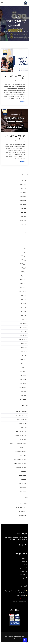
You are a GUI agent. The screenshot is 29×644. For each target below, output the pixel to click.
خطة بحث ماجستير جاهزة (20, 463)
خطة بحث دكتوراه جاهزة (20, 459)
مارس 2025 (23, 220)
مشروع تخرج (23, 491)
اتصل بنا (24, 578)
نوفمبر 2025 (23, 196)
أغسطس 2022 (22, 339)
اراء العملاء (23, 571)
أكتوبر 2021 (23, 379)
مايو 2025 (23, 212)
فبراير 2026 (23, 188)
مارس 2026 (23, 184)
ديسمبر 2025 (23, 192)
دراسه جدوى (23, 479)
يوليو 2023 (23, 296)
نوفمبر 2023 (23, 280)
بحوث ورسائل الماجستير (20, 435)
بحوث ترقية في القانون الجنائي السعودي (15, 137)
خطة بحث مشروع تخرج (21, 467)
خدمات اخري (23, 455)
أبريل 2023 (23, 308)
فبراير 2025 (23, 224)
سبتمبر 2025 (23, 204)
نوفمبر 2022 (23, 328)
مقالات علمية (22, 575)
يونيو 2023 (23, 300)
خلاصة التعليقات (22, 511)
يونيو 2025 (23, 208)
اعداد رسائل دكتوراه (21, 415)
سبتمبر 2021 (23, 383)
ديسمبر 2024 (23, 228)
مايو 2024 (23, 256)
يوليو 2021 (23, 391)
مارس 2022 (23, 359)
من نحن (24, 561)
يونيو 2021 (23, 395)
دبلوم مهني (23, 471)
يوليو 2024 (23, 248)
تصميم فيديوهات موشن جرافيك (18, 443)
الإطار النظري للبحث (21, 419)
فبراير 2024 (23, 268)
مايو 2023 (23, 304)
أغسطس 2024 (22, 244)
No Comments (11, 81)
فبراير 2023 (23, 316)
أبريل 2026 (23, 180)
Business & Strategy (21, 411)
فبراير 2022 (23, 363)
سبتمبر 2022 (23, 335)
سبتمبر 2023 (23, 288)
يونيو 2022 (23, 347)
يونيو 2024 (23, 252)
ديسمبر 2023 (23, 276)
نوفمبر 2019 (23, 399)
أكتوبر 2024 (23, 236)
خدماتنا (24, 565)
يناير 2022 (24, 367)
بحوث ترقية (23, 427)
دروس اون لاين (22, 483)
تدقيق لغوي (23, 439)
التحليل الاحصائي (22, 423)
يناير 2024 (24, 272)
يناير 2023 (24, 320)
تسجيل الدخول (23, 503)
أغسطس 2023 (22, 292)
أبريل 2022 (23, 355)
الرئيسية (24, 558)
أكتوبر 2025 (23, 200)
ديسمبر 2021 (23, 371)
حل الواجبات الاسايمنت (21, 451)
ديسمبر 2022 (23, 324)
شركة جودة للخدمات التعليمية (15, 29)
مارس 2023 (23, 312)
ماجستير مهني (22, 487)
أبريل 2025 (23, 216)
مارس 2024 (23, 264)
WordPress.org (22, 515)
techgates (8, 638)
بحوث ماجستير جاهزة (21, 431)
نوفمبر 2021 (23, 375)
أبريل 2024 (23, 260)
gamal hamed (21, 81)
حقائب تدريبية (23, 447)
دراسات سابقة (22, 475)
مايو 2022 (23, 351)
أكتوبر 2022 (23, 331)
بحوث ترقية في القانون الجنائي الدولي (15, 77)
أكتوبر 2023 (23, 284)
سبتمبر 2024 (23, 240)
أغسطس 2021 (22, 387)
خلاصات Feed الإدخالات (20, 507)
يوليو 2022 (23, 343)
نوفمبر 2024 (23, 232)
